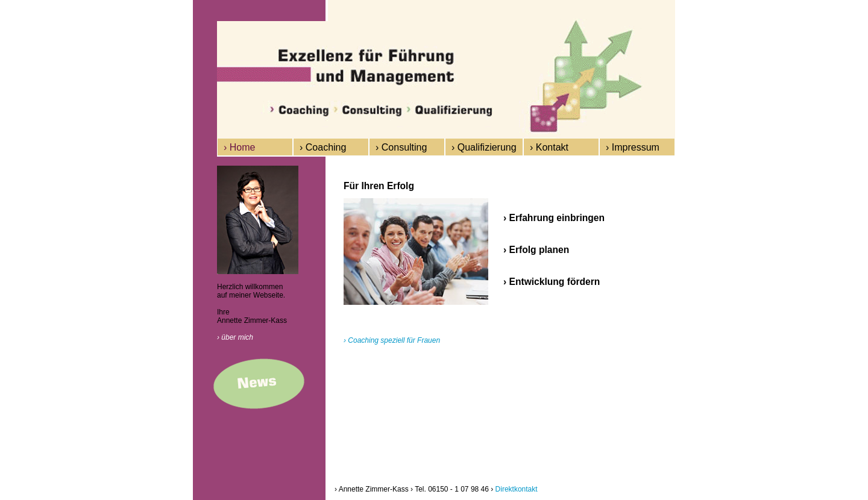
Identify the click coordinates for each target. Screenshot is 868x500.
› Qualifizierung (484, 147)
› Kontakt (549, 147)
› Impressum (633, 147)
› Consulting (401, 147)
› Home (239, 147)
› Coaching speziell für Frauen (392, 340)
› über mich (235, 337)
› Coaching (323, 147)
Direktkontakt (517, 489)
